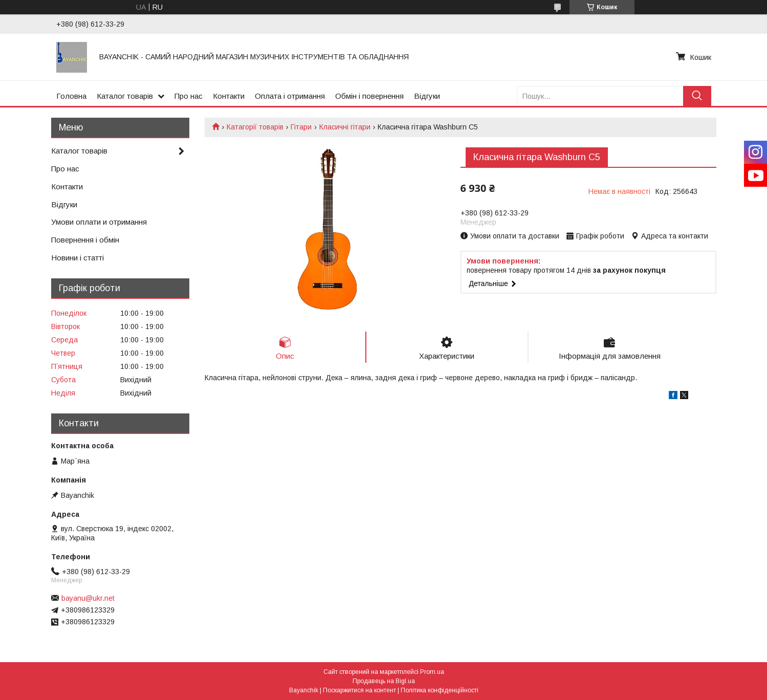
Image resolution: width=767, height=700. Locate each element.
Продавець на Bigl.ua (384, 681)
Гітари (301, 127)
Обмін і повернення (369, 96)
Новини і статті (78, 258)
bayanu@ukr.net (88, 598)
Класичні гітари (345, 127)
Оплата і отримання (290, 96)
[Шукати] (697, 96)
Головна (71, 96)
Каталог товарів (125, 96)
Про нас (189, 96)
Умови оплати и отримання (99, 222)
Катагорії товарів (255, 127)
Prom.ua (432, 672)
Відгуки (427, 96)
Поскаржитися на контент (359, 690)
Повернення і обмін (85, 240)
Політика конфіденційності (440, 690)
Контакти (229, 96)
